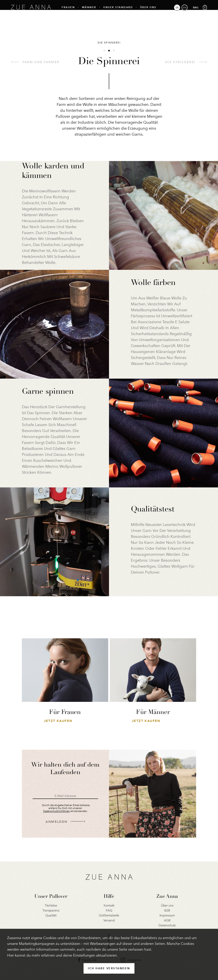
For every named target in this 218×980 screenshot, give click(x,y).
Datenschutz (167, 925)
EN (185, 11)
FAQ (109, 910)
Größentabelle (109, 915)
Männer (89, 11)
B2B (167, 910)
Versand (109, 920)
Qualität (51, 915)
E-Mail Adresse (65, 796)
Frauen (68, 11)
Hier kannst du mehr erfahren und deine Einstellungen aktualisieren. (62, 955)
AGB (167, 920)
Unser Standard (118, 11)
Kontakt (109, 905)
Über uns (148, 11)
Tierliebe (51, 905)
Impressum (167, 915)
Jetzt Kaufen (58, 721)
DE (177, 11)
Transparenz (51, 910)
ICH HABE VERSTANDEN (109, 968)
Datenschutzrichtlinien (56, 811)
